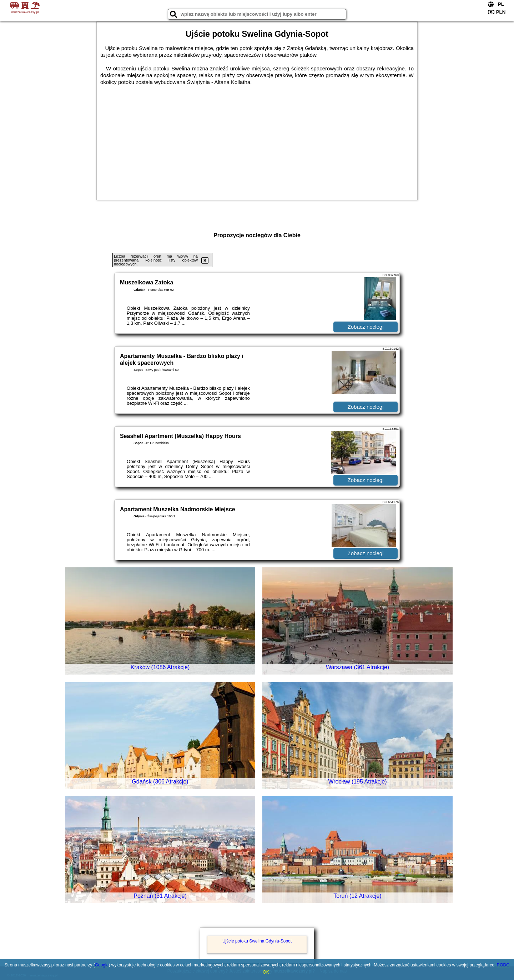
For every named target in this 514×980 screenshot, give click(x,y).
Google (102, 965)
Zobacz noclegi (366, 327)
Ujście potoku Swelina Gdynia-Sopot (257, 941)
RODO (503, 965)
